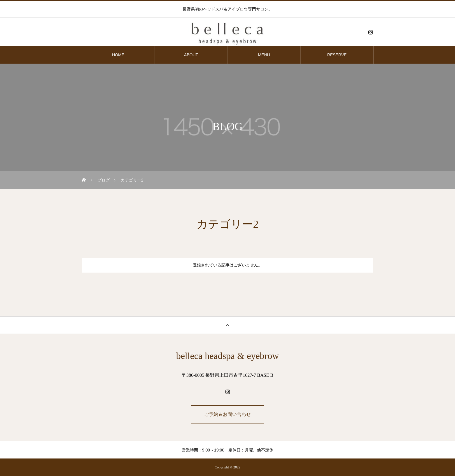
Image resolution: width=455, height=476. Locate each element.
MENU (264, 55)
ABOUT (191, 55)
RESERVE (337, 55)
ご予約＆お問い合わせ (228, 414)
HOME (118, 55)
